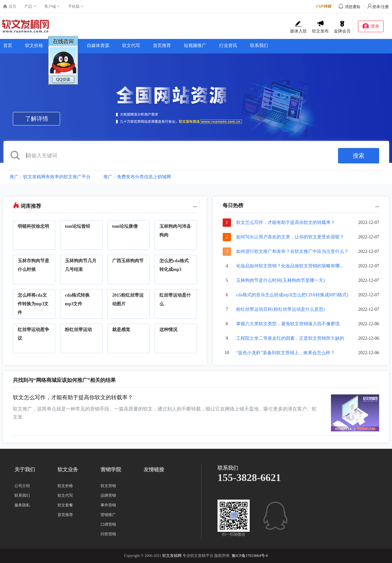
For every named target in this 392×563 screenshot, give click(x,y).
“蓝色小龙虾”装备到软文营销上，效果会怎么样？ (285, 353)
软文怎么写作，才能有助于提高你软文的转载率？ (286, 222)
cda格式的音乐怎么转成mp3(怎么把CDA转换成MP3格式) (292, 295)
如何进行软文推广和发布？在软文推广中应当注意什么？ (292, 251)
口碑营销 (108, 524)
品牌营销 (108, 495)
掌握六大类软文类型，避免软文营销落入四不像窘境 (288, 324)
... (195, 205)
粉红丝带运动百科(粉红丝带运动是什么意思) (280, 309)
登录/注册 (378, 7)
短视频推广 (195, 46)
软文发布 (320, 27)
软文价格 (34, 46)
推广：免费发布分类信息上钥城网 (137, 177)
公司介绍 (22, 486)
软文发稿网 (172, 556)
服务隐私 (22, 505)
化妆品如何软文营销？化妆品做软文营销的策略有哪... (290, 266)
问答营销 (108, 534)
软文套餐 (65, 505)
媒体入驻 (298, 27)
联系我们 (259, 46)
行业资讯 (228, 46)
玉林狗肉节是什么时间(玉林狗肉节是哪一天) (280, 280)
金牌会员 (342, 27)
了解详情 (37, 119)
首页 (8, 46)
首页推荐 (162, 46)
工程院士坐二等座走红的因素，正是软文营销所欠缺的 (290, 338)
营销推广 (108, 515)
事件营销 (108, 505)
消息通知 (352, 7)
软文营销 (108, 486)
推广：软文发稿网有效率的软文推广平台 (50, 177)
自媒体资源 (98, 46)
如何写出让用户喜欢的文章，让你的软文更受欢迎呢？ (290, 237)
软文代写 (131, 46)
